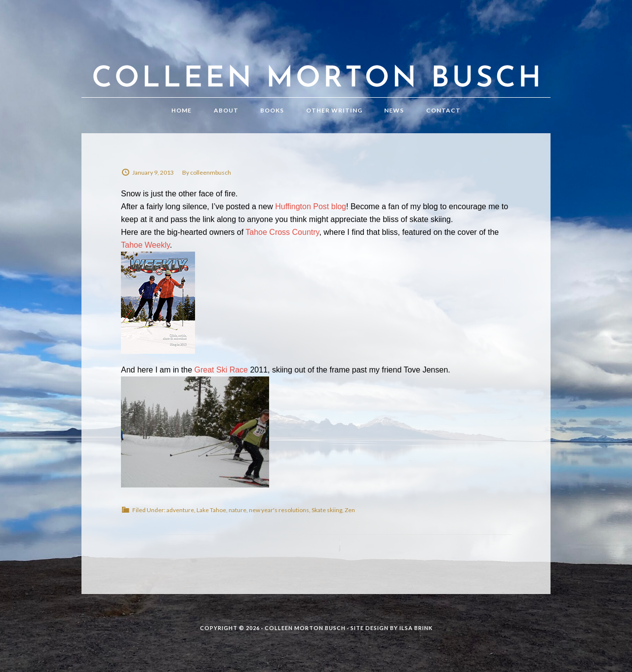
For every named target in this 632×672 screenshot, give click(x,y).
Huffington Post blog (311, 206)
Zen (350, 510)
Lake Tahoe (211, 510)
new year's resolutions (279, 510)
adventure (180, 510)
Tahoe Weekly (145, 245)
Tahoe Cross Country (282, 232)
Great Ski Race (221, 370)
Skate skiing (327, 510)
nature (237, 510)
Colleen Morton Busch (316, 58)
